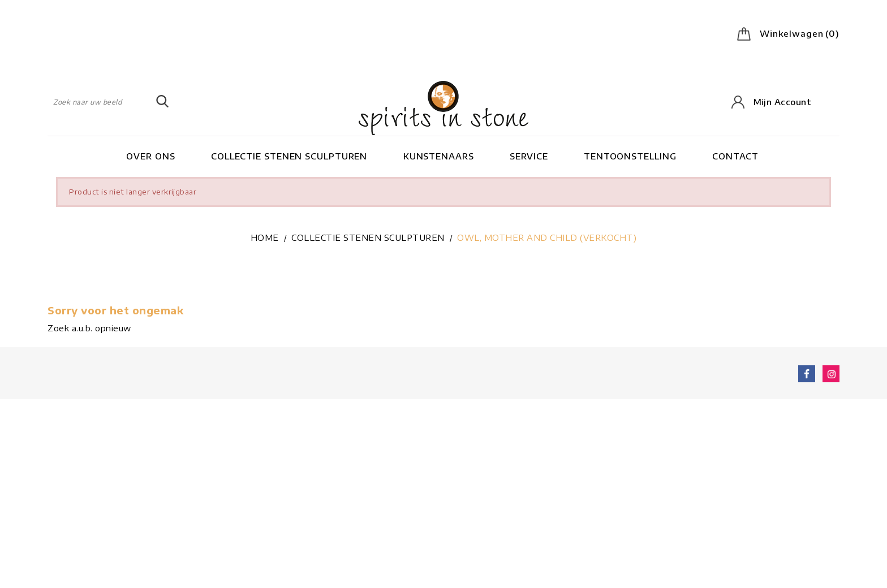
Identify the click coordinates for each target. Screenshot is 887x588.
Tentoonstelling (630, 156)
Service (529, 156)
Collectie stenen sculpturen (289, 156)
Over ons (150, 156)
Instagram (831, 375)
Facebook (807, 375)
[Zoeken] (108, 102)
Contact (735, 156)
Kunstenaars (439, 156)
